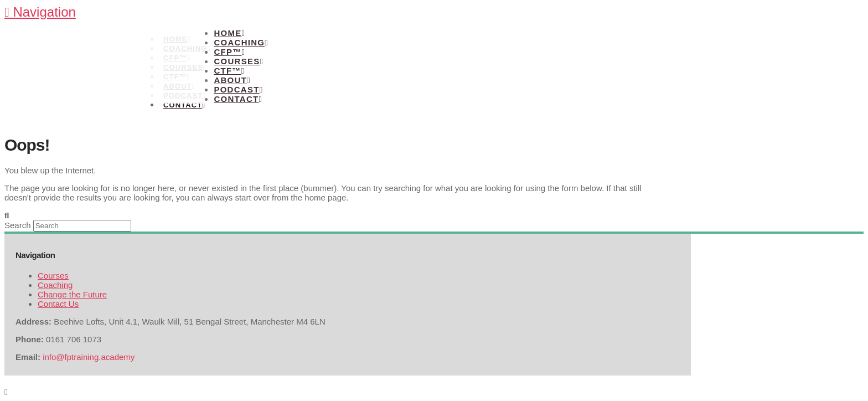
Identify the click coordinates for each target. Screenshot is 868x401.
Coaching (55, 285)
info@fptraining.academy (89, 357)
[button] (40, 12)
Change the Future (72, 294)
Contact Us (58, 304)
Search (18, 225)
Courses (53, 276)
